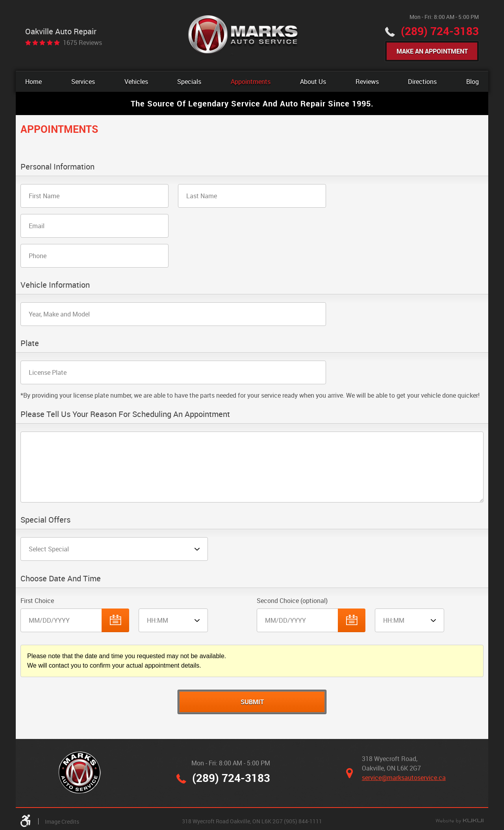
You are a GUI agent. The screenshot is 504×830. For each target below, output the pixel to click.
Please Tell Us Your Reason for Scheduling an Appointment (125, 414)
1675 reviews (82, 43)
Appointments (251, 82)
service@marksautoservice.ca (404, 778)
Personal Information (57, 167)
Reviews (367, 82)
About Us (313, 82)
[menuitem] (33, 82)
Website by (460, 821)
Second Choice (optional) (292, 601)
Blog (472, 82)
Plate (30, 343)
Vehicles (136, 82)
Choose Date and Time (61, 579)
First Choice (37, 601)
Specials (189, 82)
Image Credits (62, 822)
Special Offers (45, 520)
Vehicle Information (55, 285)
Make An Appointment (432, 51)
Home (33, 82)
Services (83, 82)
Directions (422, 82)
